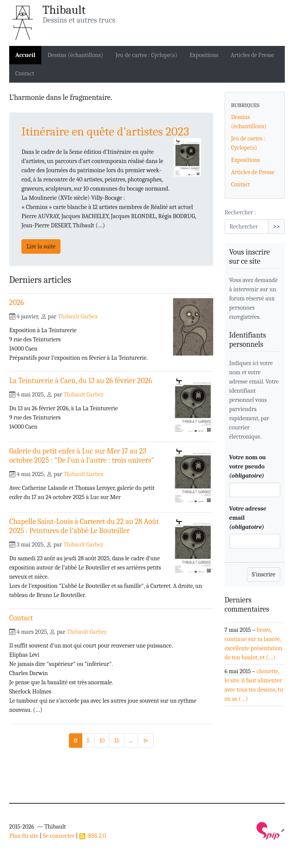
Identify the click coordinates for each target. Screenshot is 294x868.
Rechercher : (240, 212)
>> (276, 227)
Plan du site (24, 836)
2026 (17, 303)
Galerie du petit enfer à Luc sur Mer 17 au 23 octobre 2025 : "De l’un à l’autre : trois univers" (82, 456)
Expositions (204, 55)
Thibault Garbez (78, 317)
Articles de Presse (253, 55)
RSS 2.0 (93, 836)
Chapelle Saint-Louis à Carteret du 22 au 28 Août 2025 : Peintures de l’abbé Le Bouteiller (84, 526)
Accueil (25, 55)
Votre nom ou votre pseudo (248, 467)
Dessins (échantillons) (75, 55)
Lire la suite (41, 246)
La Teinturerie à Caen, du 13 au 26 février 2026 (81, 381)
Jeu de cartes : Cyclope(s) (146, 55)
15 (117, 741)
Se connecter (59, 836)
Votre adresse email (248, 518)
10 (102, 741)
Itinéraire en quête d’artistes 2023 (105, 131)
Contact (25, 73)
